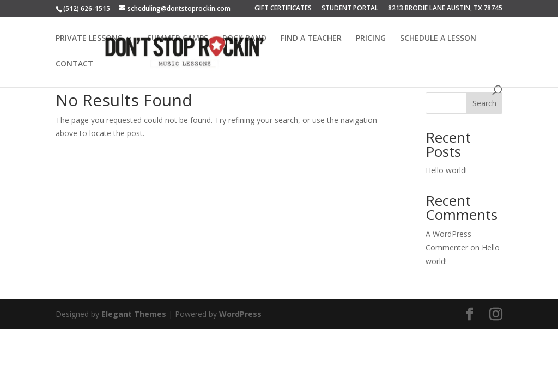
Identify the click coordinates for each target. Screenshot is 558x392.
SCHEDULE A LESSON (438, 39)
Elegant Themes (134, 314)
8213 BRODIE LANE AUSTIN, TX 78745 (445, 9)
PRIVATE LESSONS (89, 39)
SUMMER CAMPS (178, 39)
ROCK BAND (244, 39)
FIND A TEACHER (311, 39)
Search (484, 103)
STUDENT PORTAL (350, 9)
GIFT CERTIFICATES (283, 9)
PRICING (371, 39)
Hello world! (446, 170)
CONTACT (74, 64)
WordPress (240, 314)
